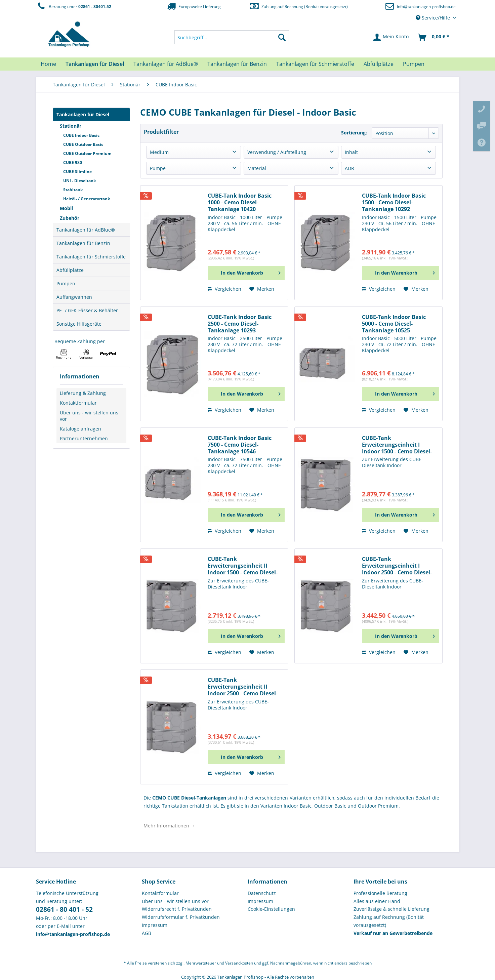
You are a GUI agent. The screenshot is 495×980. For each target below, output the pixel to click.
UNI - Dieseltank (79, 181)
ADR (349, 168)
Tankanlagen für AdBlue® (86, 230)
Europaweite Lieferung (193, 6)
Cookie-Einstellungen (271, 909)
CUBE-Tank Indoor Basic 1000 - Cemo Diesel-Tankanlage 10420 (240, 202)
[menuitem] (232, 37)
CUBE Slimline (77, 172)
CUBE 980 (73, 162)
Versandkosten (239, 963)
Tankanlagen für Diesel (83, 114)
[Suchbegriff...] (232, 37)
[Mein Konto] (391, 37)
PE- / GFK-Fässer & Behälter (87, 310)
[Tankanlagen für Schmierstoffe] (315, 64)
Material (257, 168)
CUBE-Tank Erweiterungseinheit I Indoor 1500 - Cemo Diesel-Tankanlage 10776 (397, 445)
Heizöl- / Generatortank (87, 199)
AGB (147, 933)
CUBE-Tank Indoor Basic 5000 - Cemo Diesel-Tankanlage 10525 (394, 324)
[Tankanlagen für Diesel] (95, 64)
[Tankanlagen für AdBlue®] (166, 64)
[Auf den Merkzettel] (262, 289)
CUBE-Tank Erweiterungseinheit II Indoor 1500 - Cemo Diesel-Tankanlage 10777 (243, 566)
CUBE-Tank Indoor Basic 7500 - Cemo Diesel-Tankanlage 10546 (240, 445)
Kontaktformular (78, 403)
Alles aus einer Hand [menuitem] (377, 901)
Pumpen (66, 283)
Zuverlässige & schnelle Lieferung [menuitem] (391, 909)
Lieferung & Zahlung (83, 393)
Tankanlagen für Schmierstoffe (91, 257)
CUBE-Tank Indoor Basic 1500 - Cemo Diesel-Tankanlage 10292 (394, 202)
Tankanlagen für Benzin (83, 243)
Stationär (71, 126)
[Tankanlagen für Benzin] (237, 64)
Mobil (66, 208)
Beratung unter (74, 6)
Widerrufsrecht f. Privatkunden (177, 909)
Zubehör (70, 218)
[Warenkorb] (434, 37)
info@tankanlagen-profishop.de (426, 7)
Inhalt (351, 152)
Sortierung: (354, 133)
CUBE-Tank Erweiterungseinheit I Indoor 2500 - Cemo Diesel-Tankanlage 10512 (397, 566)
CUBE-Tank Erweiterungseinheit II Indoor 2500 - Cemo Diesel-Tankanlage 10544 (243, 687)
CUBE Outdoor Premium (87, 153)
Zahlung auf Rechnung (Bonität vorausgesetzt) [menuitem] (389, 921)
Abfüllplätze (70, 270)
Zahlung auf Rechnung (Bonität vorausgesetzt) (298, 6)
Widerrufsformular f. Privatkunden (181, 917)
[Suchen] (282, 37)
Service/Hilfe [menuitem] (434, 18)
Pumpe (158, 168)
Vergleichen (224, 289)
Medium (159, 152)
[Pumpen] (414, 64)
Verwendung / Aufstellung (277, 152)
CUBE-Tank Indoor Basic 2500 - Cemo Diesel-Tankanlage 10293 (240, 324)
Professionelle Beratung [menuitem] (380, 893)
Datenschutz (262, 893)
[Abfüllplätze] (379, 64)
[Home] (48, 64)
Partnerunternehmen (84, 438)
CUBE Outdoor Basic (83, 144)
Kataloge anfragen (80, 429)
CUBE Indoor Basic (81, 135)
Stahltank (73, 190)
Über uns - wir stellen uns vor (89, 416)
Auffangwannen (74, 297)
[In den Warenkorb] (246, 273)
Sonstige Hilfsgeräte (79, 324)
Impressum (155, 925)
